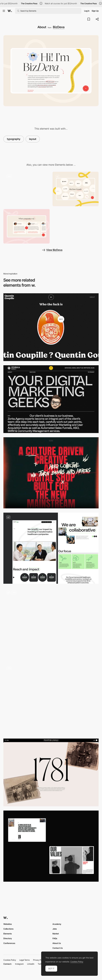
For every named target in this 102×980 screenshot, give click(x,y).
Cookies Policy (10, 960)
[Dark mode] (51, 699)
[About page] (51, 548)
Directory (8, 938)
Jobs (55, 929)
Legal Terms (25, 960)
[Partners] (76, 189)
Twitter (41, 964)
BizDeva (59, 27)
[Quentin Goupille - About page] (51, 327)
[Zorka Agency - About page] (51, 399)
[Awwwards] (10, 11)
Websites (8, 924)
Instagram (19, 964)
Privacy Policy (39, 960)
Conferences (9, 943)
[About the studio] (51, 473)
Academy (57, 924)
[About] (51, 846)
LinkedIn (31, 964)
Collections (8, 929)
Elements (8, 934)
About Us (57, 943)
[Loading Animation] (27, 189)
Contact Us (58, 948)
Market (56, 934)
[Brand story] (51, 772)
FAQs (55, 938)
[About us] (51, 624)
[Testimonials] (27, 226)
